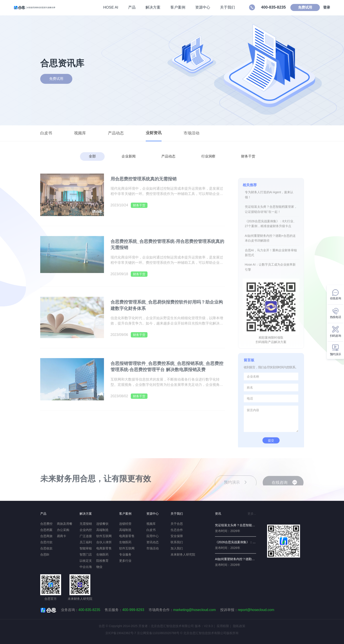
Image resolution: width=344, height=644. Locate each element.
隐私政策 (239, 626)
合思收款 (46, 548)
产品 (129, 8)
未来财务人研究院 (183, 554)
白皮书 (46, 133)
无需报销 (86, 524)
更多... (252, 514)
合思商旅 (46, 536)
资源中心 (200, 8)
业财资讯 (154, 133)
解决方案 (150, 8)
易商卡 (62, 536)
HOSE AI (108, 8)
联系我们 (177, 542)
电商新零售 (104, 548)
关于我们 (225, 8)
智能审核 (86, 548)
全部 (92, 156)
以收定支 (86, 561)
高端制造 (102, 530)
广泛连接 (86, 536)
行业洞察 (208, 156)
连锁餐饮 (102, 524)
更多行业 (125, 561)
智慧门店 (86, 554)
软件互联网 (104, 536)
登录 (324, 8)
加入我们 (177, 548)
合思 (102, 626)
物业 (99, 567)
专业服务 (125, 554)
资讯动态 (153, 542)
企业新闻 (129, 156)
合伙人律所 (104, 542)
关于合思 (177, 524)
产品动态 (116, 133)
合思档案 (46, 530)
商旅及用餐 (65, 524)
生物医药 (102, 554)
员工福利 (86, 542)
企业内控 (86, 530)
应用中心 (153, 536)
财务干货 (248, 156)
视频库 (80, 133)
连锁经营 (125, 524)
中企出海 (86, 567)
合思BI (45, 554)
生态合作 (177, 530)
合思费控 (46, 524)
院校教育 (102, 561)
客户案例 (175, 8)
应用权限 (223, 626)
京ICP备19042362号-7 (121, 633)
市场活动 (191, 133)
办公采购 (63, 530)
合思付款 (46, 542)
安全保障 (177, 536)
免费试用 (302, 8)
